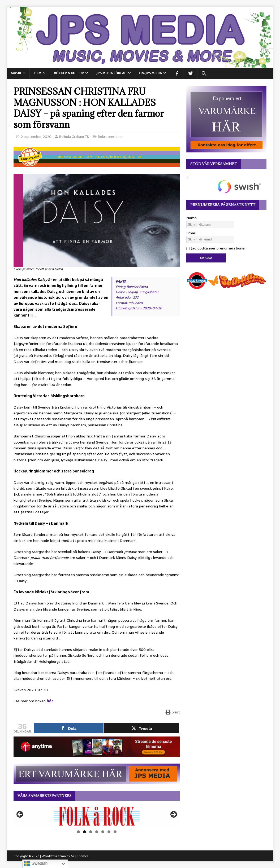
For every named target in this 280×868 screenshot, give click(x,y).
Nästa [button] (173, 815)
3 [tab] (91, 832)
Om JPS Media (150, 73)
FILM (38, 73)
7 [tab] (115, 832)
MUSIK (16, 73)
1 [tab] (78, 832)
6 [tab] (109, 832)
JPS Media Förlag (111, 73)
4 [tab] (97, 832)
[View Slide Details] (97, 816)
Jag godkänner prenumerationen (216, 248)
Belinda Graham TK (74, 137)
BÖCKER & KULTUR (69, 73)
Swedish (36, 864)
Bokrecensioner (110, 137)
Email (191, 233)
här (50, 701)
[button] (204, 74)
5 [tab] (103, 832)
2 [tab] (85, 832)
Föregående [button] (20, 815)
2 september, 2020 (36, 137)
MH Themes (79, 856)
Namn (191, 218)
